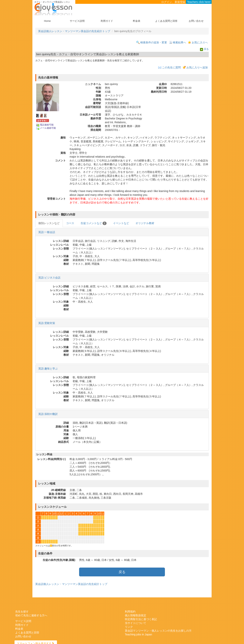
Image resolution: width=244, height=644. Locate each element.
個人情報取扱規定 (136, 615)
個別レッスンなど (49, 223)
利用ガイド (107, 21)
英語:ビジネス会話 (49, 278)
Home (47, 21)
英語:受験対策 (47, 323)
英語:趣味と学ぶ (48, 369)
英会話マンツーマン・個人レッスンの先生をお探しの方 (158, 631)
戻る (206, 49)
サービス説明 (77, 21)
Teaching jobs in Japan (138, 634)
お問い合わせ (196, 21)
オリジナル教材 (145, 223)
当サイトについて (136, 623)
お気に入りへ (200, 42)
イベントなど (121, 223)
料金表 (137, 21)
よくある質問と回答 (166, 21)
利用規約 (130, 612)
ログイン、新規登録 (173, 2)
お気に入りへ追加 (197, 67)
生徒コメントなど (94, 223)
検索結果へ (179, 42)
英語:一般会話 (47, 232)
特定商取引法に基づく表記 (141, 619)
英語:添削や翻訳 (48, 414)
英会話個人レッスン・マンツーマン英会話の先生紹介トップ (74, 31)
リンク (129, 627)
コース (70, 223)
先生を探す (22, 612)
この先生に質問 (171, 67)
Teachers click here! (199, 2)
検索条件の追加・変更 (154, 42)
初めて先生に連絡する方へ (31, 615)
